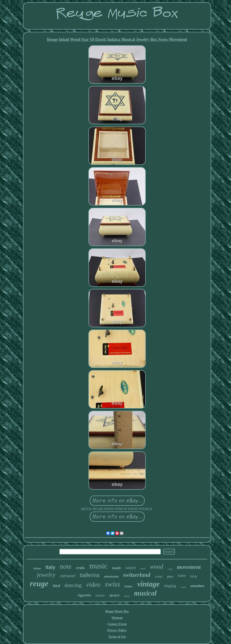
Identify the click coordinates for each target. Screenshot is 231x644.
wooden (197, 586)
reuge (39, 584)
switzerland (137, 575)
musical (145, 593)
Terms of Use (117, 637)
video (93, 584)
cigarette (84, 595)
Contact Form (117, 624)
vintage (148, 584)
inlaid (127, 596)
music (98, 566)
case (143, 568)
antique (100, 595)
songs (159, 576)
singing (170, 586)
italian (37, 568)
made (117, 568)
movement (189, 567)
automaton (111, 576)
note (66, 566)
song (170, 569)
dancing (73, 585)
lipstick (114, 595)
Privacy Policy (117, 630)
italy (50, 567)
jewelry (46, 575)
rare (181, 575)
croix (80, 568)
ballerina (90, 575)
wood (157, 567)
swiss (113, 584)
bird (56, 586)
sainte (183, 587)
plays (170, 577)
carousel (68, 576)
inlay (194, 576)
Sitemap (117, 618)
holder (129, 586)
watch (131, 568)
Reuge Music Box (117, 611)
